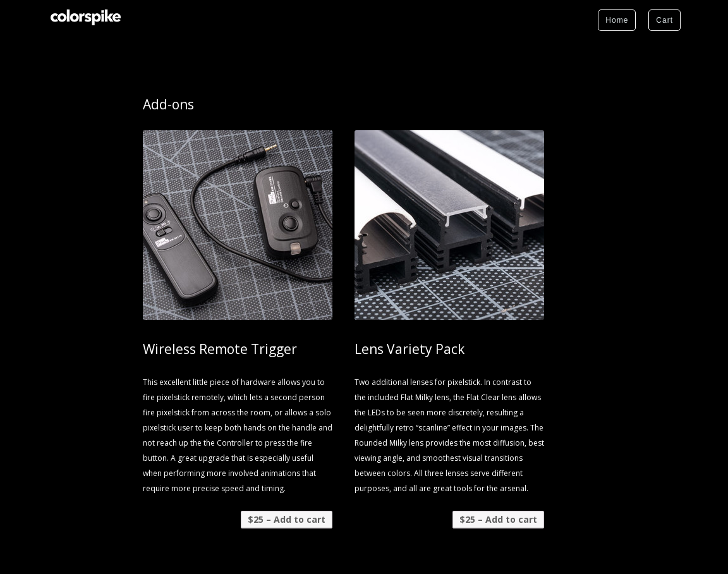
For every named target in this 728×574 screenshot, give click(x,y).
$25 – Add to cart (287, 519)
